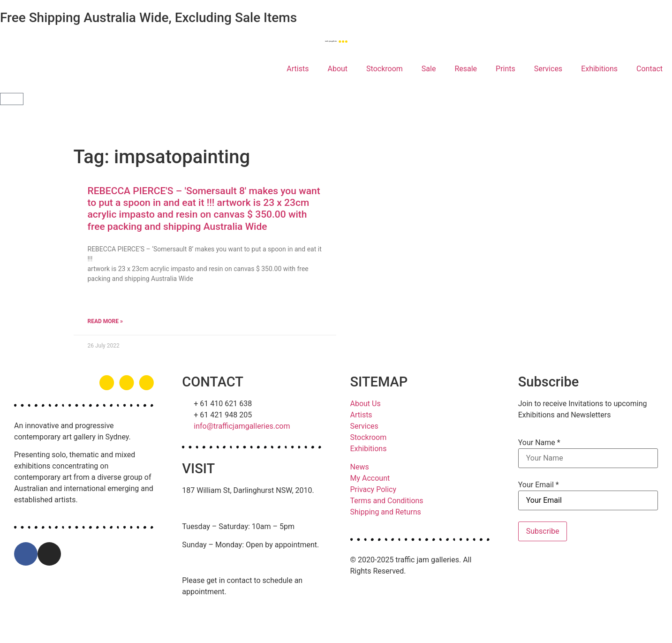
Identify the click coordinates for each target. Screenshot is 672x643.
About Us (366, 404)
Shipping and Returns (386, 512)
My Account (370, 478)
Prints (506, 69)
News (360, 467)
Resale (466, 69)
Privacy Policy (374, 489)
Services (548, 69)
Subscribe (543, 531)
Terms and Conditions (387, 501)
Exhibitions (599, 69)
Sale (429, 69)
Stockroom (385, 69)
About (337, 69)
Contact (649, 69)
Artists (298, 69)
